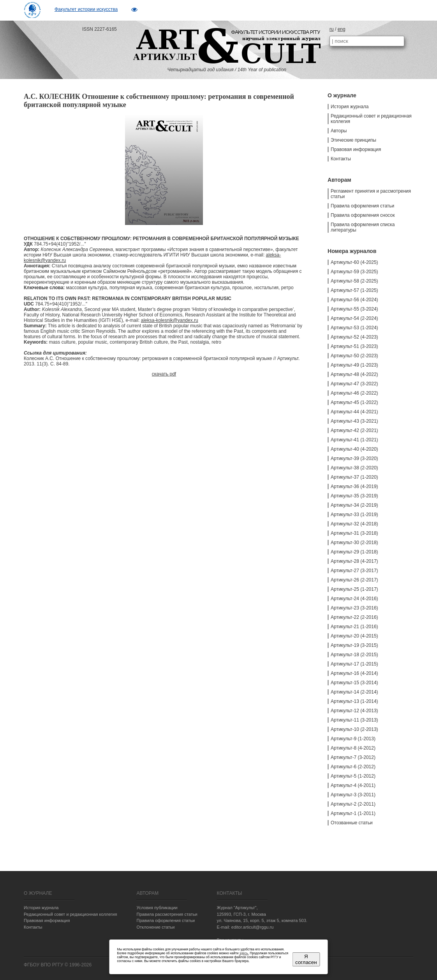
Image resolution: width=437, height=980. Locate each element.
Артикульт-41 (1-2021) (354, 440)
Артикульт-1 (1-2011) (353, 813)
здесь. (244, 953)
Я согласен (306, 959)
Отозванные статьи (352, 823)
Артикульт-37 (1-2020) (354, 477)
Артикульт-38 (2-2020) (354, 468)
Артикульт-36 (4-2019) (354, 486)
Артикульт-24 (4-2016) (354, 599)
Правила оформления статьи (362, 206)
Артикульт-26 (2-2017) (354, 580)
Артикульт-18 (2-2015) (354, 655)
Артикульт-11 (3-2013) (354, 720)
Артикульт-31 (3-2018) (354, 533)
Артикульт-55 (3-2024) (354, 309)
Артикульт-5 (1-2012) (353, 776)
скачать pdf (164, 374)
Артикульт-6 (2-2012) (353, 767)
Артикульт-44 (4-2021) (354, 412)
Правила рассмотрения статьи (167, 914)
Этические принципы (353, 140)
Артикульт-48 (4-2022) (354, 374)
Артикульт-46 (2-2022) (354, 393)
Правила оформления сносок (363, 215)
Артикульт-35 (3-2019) (354, 496)
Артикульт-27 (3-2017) (354, 571)
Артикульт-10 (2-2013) (354, 729)
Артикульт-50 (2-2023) (354, 356)
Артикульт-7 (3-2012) (353, 757)
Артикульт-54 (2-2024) (354, 318)
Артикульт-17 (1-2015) (354, 664)
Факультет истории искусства (86, 9)
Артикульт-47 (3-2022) (354, 384)
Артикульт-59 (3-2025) (354, 272)
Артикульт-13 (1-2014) (354, 701)
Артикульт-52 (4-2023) (354, 337)
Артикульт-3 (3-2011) (353, 795)
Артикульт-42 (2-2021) (354, 430)
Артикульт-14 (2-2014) (354, 692)
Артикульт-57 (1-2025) (354, 290)
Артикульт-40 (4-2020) (354, 449)
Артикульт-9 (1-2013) (353, 739)
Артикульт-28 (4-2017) (354, 561)
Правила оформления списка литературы (363, 227)
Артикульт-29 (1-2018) (354, 552)
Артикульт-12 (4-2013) (354, 711)
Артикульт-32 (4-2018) (354, 524)
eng (342, 29)
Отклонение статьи (155, 927)
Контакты (341, 159)
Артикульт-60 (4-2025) (354, 262)
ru (332, 29)
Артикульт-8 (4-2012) (353, 748)
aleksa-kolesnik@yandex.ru (170, 320)
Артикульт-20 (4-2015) (354, 636)
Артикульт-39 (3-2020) (354, 458)
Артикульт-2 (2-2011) (353, 804)
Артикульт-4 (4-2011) (353, 785)
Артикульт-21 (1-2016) (354, 627)
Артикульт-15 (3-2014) (354, 683)
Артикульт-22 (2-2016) (354, 617)
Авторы (339, 131)
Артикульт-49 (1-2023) (354, 365)
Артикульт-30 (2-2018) (354, 543)
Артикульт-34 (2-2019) (354, 505)
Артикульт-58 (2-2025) (354, 281)
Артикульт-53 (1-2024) (354, 328)
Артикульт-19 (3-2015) (354, 645)
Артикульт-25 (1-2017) (354, 589)
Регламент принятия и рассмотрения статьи (371, 194)
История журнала (350, 107)
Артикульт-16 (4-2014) (354, 673)
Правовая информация (356, 149)
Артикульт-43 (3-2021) (354, 421)
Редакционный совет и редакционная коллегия (371, 119)
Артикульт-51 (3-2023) (354, 346)
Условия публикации (157, 908)
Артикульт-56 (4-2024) (354, 300)
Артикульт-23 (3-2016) (354, 608)
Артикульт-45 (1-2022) (354, 402)
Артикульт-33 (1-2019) (354, 515)
